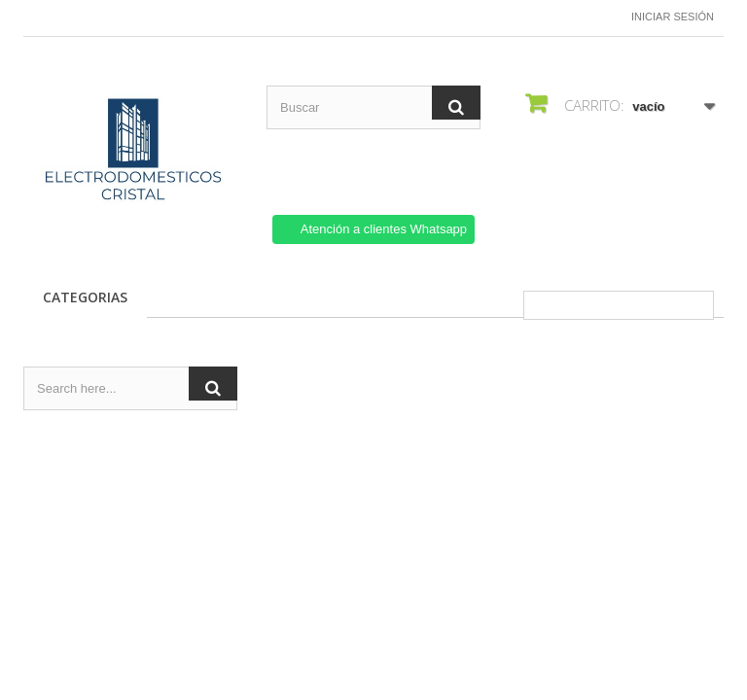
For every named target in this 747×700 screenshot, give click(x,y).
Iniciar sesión (673, 17)
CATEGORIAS (85, 297)
